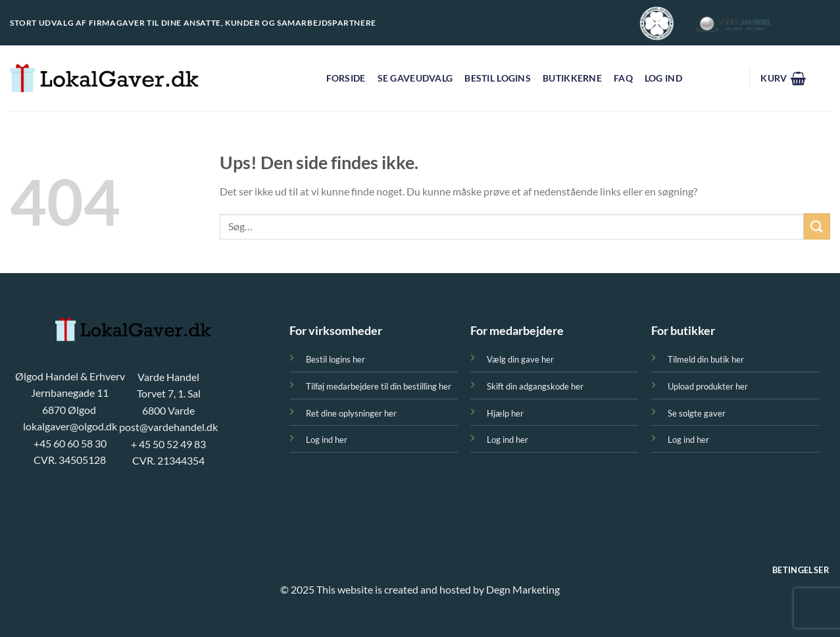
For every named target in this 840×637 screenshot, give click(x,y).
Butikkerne (572, 78)
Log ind (663, 78)
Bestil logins (498, 78)
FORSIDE (346, 78)
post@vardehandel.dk (168, 427)
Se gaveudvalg (415, 78)
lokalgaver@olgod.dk (70, 426)
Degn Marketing (523, 589)
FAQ (623, 78)
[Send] (817, 226)
